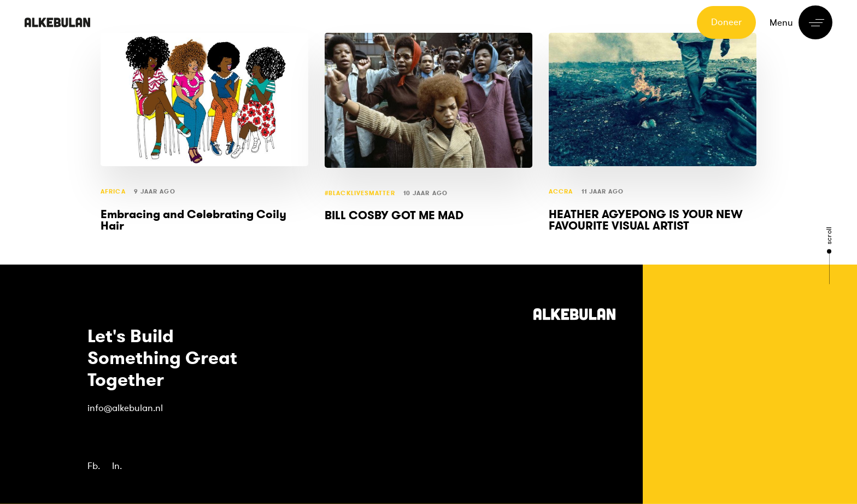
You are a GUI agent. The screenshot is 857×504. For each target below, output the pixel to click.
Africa (113, 192)
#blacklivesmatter (360, 193)
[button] (801, 22)
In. (117, 466)
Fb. (94, 466)
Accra (561, 192)
